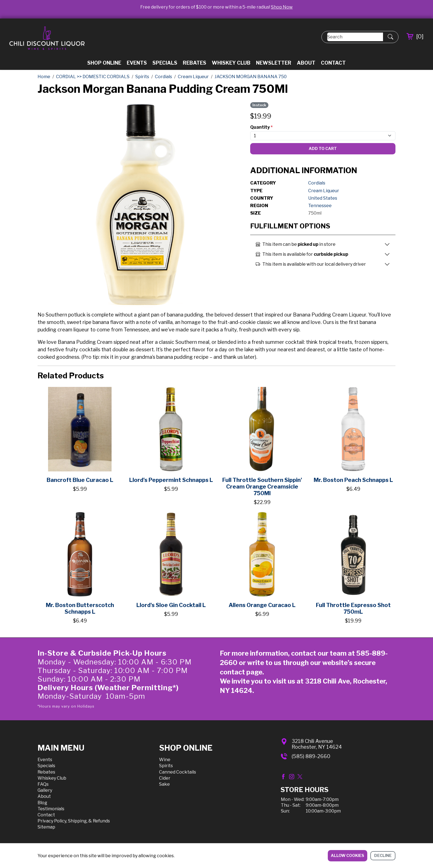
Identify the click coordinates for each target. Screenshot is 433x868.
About (306, 63)
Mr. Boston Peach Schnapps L (353, 480)
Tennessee (320, 206)
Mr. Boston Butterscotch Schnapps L (80, 608)
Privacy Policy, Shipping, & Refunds (74, 821)
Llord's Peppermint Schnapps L (171, 480)
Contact (333, 63)
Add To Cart (323, 148)
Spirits (166, 766)
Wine (165, 760)
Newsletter (274, 63)
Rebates (195, 63)
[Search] (355, 37)
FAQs (43, 784)
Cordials (317, 183)
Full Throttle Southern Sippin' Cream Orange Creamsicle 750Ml (262, 487)
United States (323, 198)
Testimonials (51, 809)
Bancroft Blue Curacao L (80, 480)
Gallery (45, 790)
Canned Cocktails (178, 772)
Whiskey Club (231, 63)
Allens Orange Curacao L (262, 605)
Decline (383, 855)
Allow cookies (348, 855)
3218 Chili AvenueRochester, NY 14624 (317, 744)
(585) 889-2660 (311, 756)
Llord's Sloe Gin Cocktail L (171, 605)
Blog (42, 803)
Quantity (261, 127)
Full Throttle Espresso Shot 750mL (353, 608)
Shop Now (282, 7)
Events (137, 63)
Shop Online (104, 63)
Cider (165, 778)
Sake (164, 784)
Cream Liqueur (324, 191)
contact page (241, 672)
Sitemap (46, 827)
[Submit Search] (390, 37)
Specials (165, 63)
